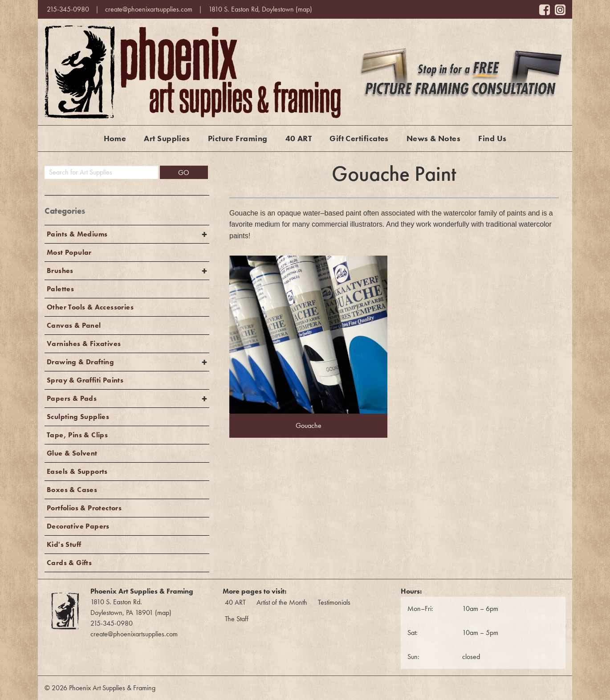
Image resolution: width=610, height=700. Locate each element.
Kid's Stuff (64, 544)
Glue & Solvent (72, 453)
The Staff (237, 619)
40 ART (299, 138)
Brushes (60, 271)
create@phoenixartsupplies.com (149, 9)
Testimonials (334, 602)
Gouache (309, 425)
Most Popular (69, 252)
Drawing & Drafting (80, 362)
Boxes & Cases (72, 490)
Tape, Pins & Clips (77, 435)
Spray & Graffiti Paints (85, 380)
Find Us (492, 138)
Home (115, 138)
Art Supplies (167, 138)
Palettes (60, 289)
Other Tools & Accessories (90, 307)
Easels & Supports (77, 471)
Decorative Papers (78, 526)
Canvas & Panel (74, 325)
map (304, 9)
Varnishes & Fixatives (84, 344)
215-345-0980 (68, 9)
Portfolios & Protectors (84, 508)
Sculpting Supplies (78, 417)
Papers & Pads (72, 398)
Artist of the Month (282, 602)
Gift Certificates (359, 138)
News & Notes (433, 138)
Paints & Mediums (77, 234)
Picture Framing (238, 138)
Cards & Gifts (69, 563)
